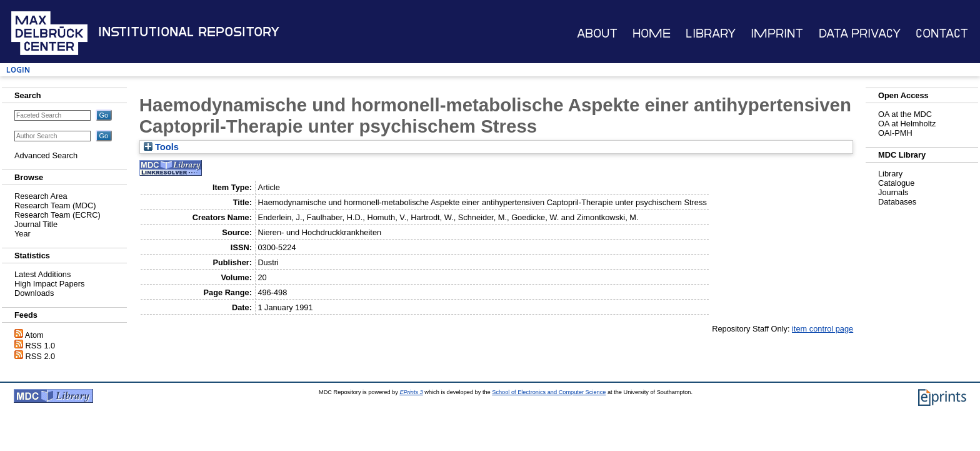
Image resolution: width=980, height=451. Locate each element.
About (597, 33)
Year (22, 234)
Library (711, 33)
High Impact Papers (49, 284)
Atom (34, 335)
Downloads (34, 293)
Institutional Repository (189, 32)
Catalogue (896, 183)
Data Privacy (860, 33)
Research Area (41, 196)
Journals (893, 192)
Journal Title (36, 224)
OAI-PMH (895, 133)
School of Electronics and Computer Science (549, 392)
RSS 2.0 (41, 356)
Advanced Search (46, 155)
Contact (942, 33)
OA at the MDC (905, 114)
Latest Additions (42, 274)
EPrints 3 (411, 392)
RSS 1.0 (41, 346)
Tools (161, 147)
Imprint (777, 33)
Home (652, 33)
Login (18, 70)
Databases (897, 202)
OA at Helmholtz (907, 124)
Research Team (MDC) (55, 205)
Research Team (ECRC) (57, 215)
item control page (822, 329)
